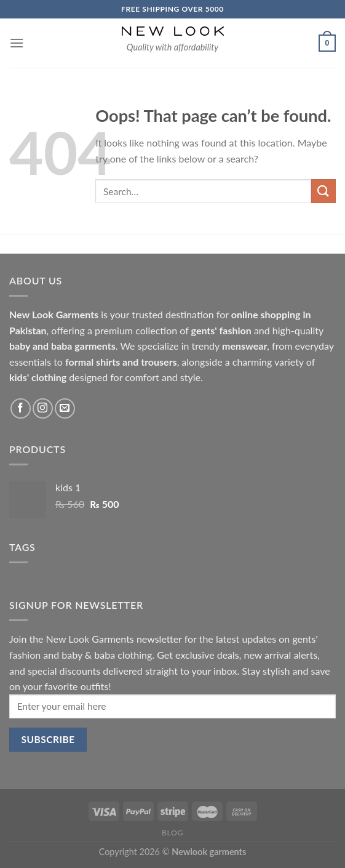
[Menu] (17, 43)
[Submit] (323, 191)
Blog (172, 833)
